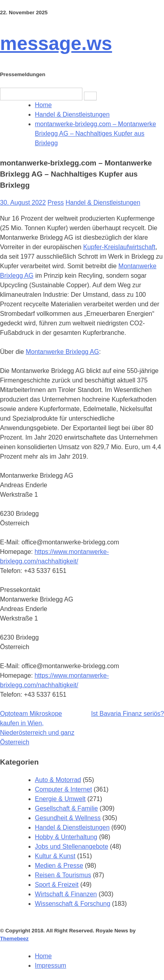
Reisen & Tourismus (63, 875)
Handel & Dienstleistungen (103, 203)
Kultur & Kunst (55, 856)
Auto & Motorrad (58, 780)
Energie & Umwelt (60, 799)
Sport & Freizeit (57, 885)
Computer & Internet (63, 789)
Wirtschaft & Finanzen (66, 894)
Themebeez (14, 939)
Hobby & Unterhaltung (66, 837)
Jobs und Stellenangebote (72, 846)
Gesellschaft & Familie (66, 808)
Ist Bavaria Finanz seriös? (128, 714)
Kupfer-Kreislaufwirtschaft (119, 247)
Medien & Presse (59, 866)
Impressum (51, 966)
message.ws (56, 43)
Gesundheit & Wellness (68, 818)
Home (43, 956)
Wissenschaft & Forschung (72, 904)
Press (56, 203)
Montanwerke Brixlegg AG (62, 352)
